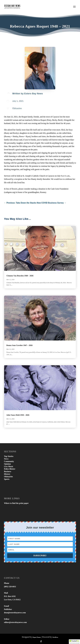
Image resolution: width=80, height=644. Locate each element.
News (6, 459)
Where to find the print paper (16, 503)
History (7, 474)
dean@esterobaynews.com (15, 613)
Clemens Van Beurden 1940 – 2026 (20, 276)
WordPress (55, 637)
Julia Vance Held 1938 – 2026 (18, 415)
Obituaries (17, 108)
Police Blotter (10, 469)
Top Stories (9, 456)
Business (8, 471)
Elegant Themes (37, 637)
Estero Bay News (34, 94)
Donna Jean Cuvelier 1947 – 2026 (19, 345)
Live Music (9, 466)
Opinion (7, 464)
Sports (7, 479)
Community (9, 461)
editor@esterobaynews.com (15, 622)
